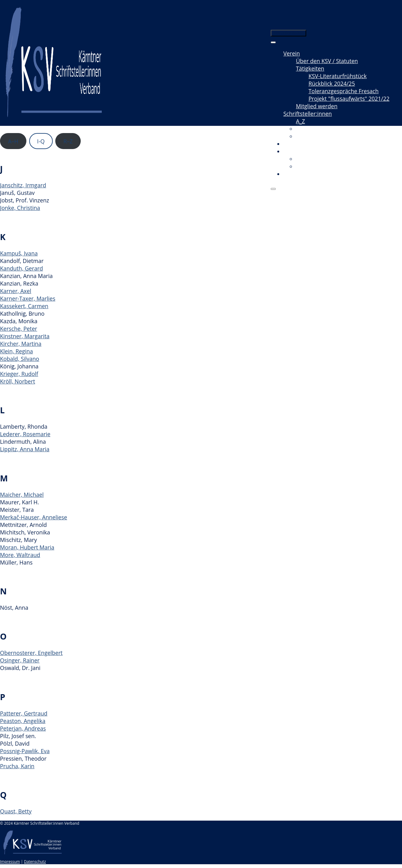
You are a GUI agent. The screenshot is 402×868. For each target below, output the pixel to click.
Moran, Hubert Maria (27, 547)
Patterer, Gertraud (24, 713)
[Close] (273, 189)
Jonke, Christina (20, 208)
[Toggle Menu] (273, 42)
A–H (13, 141)
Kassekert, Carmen (24, 306)
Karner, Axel (16, 291)
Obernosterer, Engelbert (31, 653)
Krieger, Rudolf (19, 374)
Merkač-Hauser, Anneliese (34, 517)
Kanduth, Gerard (22, 268)
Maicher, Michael (22, 495)
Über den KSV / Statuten (327, 61)
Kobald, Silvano (20, 359)
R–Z (68, 141)
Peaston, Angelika (23, 721)
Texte (303, 129)
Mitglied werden (317, 106)
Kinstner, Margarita (25, 336)
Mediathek (297, 151)
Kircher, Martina (21, 344)
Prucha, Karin (17, 766)
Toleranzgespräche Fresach (343, 91)
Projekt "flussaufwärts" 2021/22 (349, 99)
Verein (292, 53)
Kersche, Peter (19, 329)
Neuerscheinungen (320, 136)
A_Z (300, 121)
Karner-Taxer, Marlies (28, 298)
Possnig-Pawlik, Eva (25, 751)
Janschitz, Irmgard (23, 185)
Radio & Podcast (317, 166)
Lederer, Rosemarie (25, 434)
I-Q (41, 141)
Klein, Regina (16, 351)
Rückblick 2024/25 (332, 83)
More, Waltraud (20, 555)
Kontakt (293, 174)
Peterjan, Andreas (23, 728)
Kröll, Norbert (18, 381)
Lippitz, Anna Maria (25, 449)
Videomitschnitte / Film (325, 159)
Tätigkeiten (310, 68)
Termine (294, 144)
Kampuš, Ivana (19, 253)
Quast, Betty (16, 811)
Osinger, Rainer (20, 660)
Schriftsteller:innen (308, 114)
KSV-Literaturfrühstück (337, 76)
